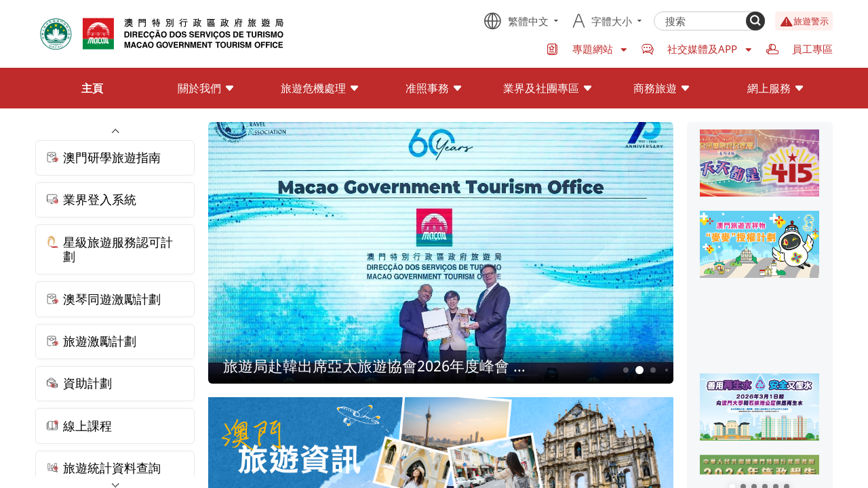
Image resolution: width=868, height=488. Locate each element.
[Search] (755, 21)
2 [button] (639, 370)
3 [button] (653, 370)
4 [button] (667, 370)
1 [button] (626, 370)
